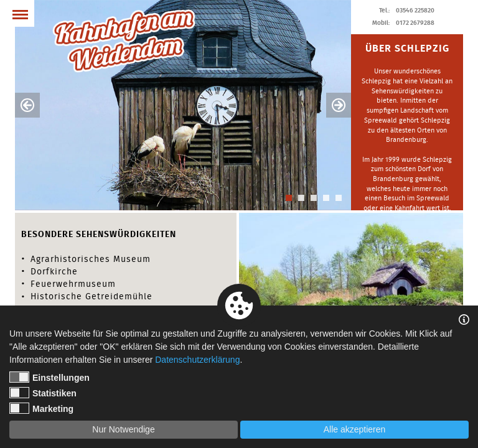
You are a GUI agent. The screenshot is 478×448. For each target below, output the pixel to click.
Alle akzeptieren (355, 429)
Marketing (41, 408)
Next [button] (339, 105)
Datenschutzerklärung (197, 360)
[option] (183, 105)
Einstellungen (49, 377)
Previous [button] (27, 105)
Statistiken (43, 393)
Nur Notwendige (123, 429)
